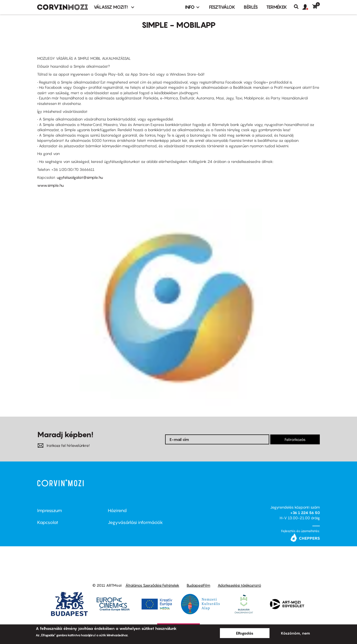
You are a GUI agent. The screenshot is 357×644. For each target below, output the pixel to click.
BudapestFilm (198, 585)
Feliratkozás (295, 439)
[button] (307, 7)
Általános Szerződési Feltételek (152, 585)
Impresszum (50, 510)
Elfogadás (245, 633)
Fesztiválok (222, 7)
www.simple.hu (50, 185)
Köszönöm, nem (295, 633)
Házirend (117, 510)
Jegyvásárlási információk (135, 522)
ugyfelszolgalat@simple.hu (80, 177)
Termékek (277, 7)
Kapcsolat (48, 522)
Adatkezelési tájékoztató (239, 585)
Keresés (298, 7)
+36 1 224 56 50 (305, 513)
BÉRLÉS (251, 7)
